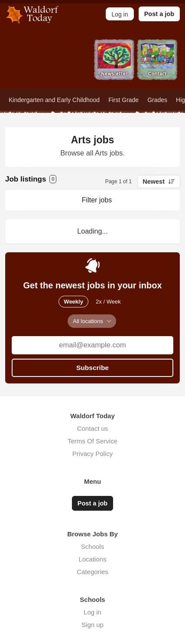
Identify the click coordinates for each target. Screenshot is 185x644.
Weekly (73, 302)
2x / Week (108, 302)
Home (28, 64)
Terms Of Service (92, 441)
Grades (157, 100)
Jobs (71, 64)
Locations (92, 559)
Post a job (159, 14)
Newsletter (114, 64)
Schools (92, 547)
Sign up (92, 625)
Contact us (93, 428)
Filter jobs (97, 200)
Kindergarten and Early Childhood (54, 100)
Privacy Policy (92, 454)
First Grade (123, 100)
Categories (92, 572)
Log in (92, 612)
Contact (158, 64)
